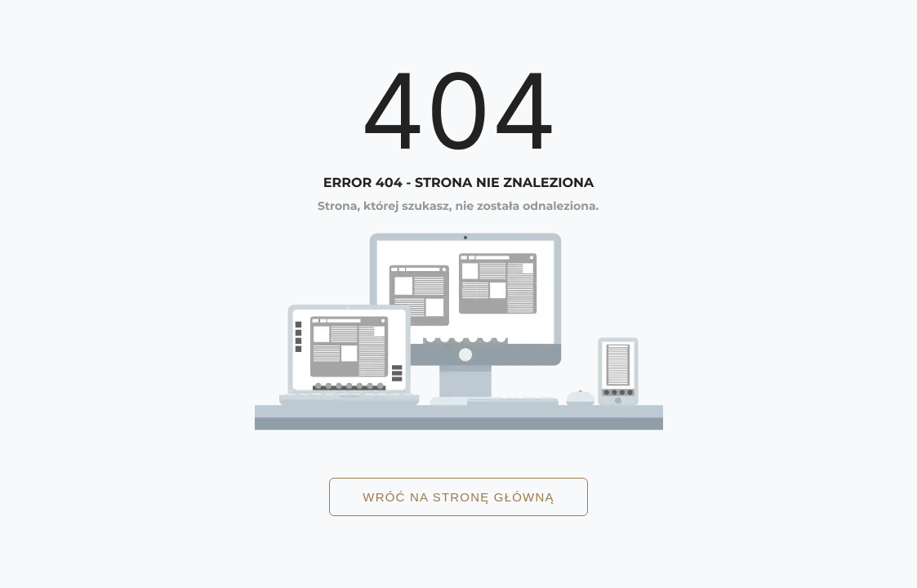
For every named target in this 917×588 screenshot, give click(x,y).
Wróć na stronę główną (458, 497)
